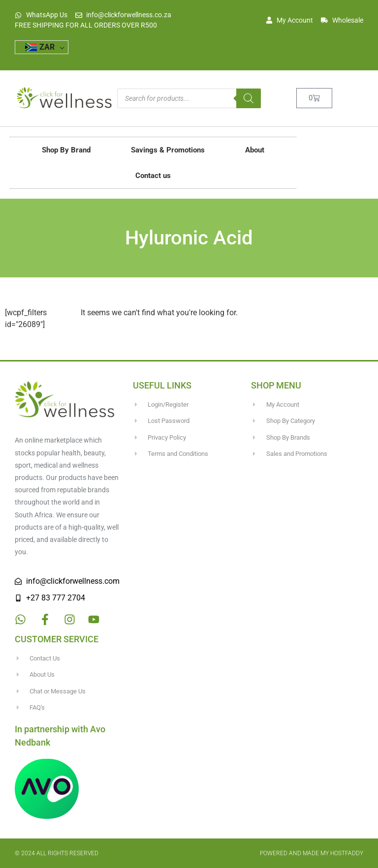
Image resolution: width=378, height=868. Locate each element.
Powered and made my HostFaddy (312, 853)
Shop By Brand (66, 150)
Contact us (153, 176)
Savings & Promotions (168, 150)
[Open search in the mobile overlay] (189, 98)
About (255, 150)
